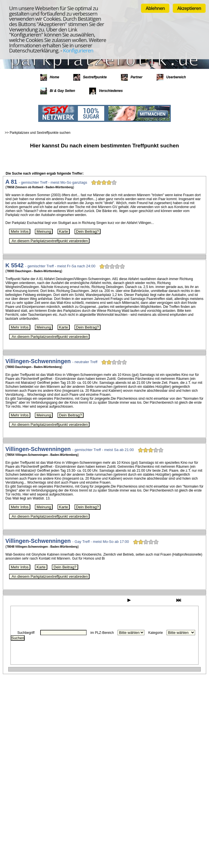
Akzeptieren (189, 8)
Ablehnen (155, 8)
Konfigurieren (78, 50)
